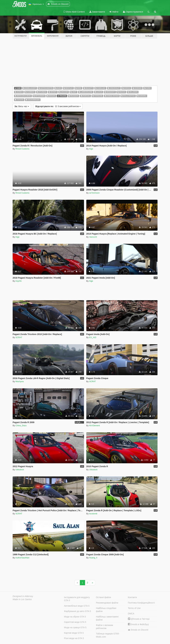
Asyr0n (18, 281)
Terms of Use (134, 608)
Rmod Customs (23, 149)
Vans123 (93, 237)
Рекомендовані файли (107, 603)
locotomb (93, 514)
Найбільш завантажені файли (107, 618)
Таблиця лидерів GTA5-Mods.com (108, 635)
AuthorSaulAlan (22, 558)
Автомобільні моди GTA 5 (77, 606)
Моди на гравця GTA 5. (75, 627)
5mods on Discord (138, 630)
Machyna (20, 381)
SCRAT (19, 337)
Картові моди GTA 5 (74, 633)
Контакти (132, 597)
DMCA (131, 614)
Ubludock (20, 470)
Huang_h (93, 558)
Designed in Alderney (23, 596)
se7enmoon (94, 193)
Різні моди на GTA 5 (74, 638)
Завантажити (97, 12)
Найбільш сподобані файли (106, 610)
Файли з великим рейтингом (105, 627)
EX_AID (93, 337)
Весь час (22, 106)
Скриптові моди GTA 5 (75, 622)
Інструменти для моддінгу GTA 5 (77, 599)
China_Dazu (21, 425)
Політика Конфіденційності (141, 603)
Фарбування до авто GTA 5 (77, 611)
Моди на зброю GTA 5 (75, 617)
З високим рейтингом (58, 106)
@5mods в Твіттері (139, 619)
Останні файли (104, 597)
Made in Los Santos (22, 599)
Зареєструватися (133, 12)
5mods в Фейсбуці (138, 624)
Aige (91, 149)
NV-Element (94, 425)
